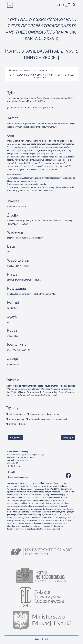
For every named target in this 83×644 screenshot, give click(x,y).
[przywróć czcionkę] (66, 5)
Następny (68, 437)
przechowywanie (16, 419)
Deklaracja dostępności (18, 477)
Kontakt (12, 472)
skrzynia (13, 424)
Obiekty (43, 70)
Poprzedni (16, 437)
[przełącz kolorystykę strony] (59, 5)
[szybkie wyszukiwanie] (74, 5)
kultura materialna (17, 414)
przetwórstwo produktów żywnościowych (48, 419)
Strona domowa (20, 70)
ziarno (24, 424)
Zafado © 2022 (41, 639)
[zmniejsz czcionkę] (64, 5)
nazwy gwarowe (37, 414)
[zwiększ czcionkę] (69, 5)
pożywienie (54, 414)
